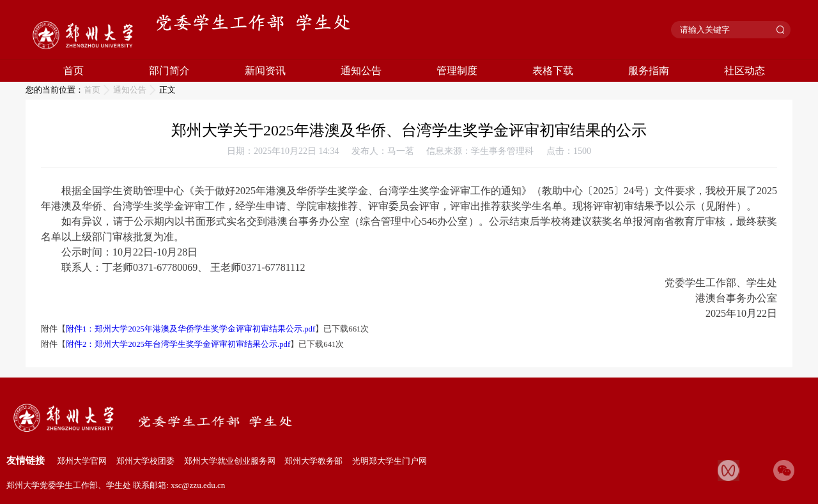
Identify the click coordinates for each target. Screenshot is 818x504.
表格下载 (553, 71)
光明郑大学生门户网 (390, 461)
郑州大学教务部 (313, 461)
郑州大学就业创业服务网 (230, 461)
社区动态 (745, 71)
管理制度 (457, 71)
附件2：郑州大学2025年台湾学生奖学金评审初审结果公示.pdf (178, 344)
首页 (73, 71)
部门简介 (169, 71)
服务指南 (649, 71)
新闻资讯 (265, 71)
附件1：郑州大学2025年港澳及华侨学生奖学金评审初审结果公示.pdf (190, 329)
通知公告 (361, 71)
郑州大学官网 (82, 461)
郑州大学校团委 (145, 461)
